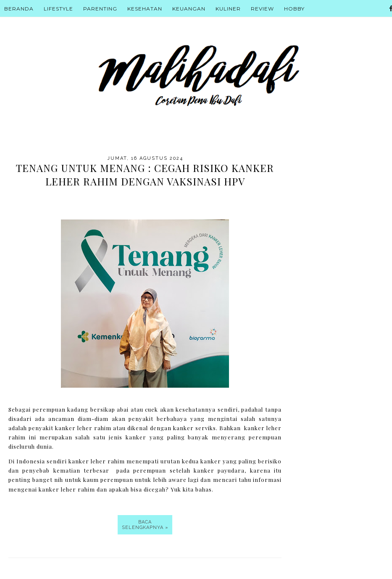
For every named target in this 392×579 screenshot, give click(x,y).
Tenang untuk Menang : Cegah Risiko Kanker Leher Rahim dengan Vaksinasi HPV (145, 174)
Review (262, 9)
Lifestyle (58, 9)
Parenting (100, 9)
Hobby (294, 9)
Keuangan (189, 9)
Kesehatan (145, 9)
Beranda (19, 9)
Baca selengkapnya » (145, 525)
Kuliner (228, 9)
